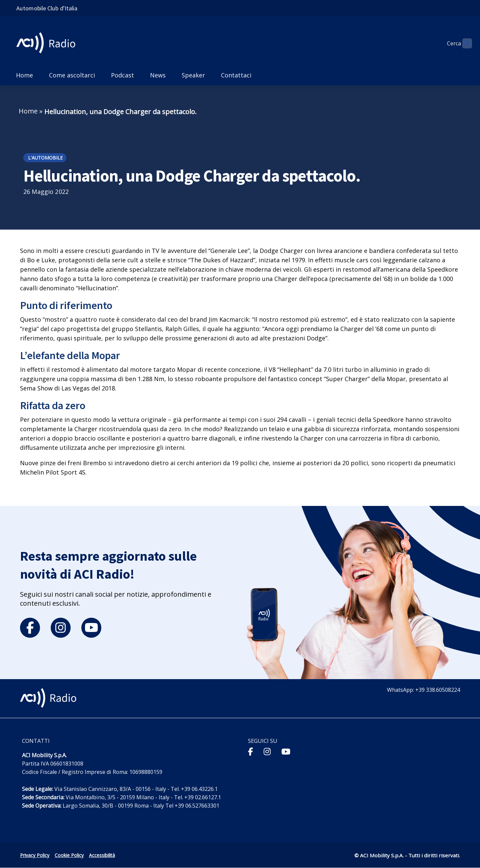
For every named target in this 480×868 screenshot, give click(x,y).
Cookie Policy (69, 855)
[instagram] (61, 628)
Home (28, 111)
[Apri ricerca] (464, 43)
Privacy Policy (35, 855)
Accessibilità (102, 855)
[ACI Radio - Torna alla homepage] (48, 44)
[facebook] (30, 628)
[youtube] (91, 628)
